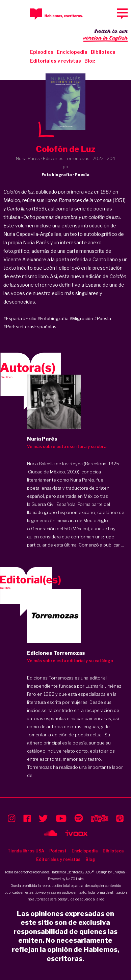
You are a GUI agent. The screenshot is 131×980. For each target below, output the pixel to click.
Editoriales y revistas (56, 61)
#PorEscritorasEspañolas (30, 327)
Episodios (42, 52)
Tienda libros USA (26, 851)
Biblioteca (103, 52)
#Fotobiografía (53, 318)
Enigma (119, 872)
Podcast (58, 851)
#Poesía (103, 318)
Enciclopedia (72, 52)
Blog (90, 61)
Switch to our (106, 35)
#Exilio (30, 318)
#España (13, 318)
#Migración (81, 318)
